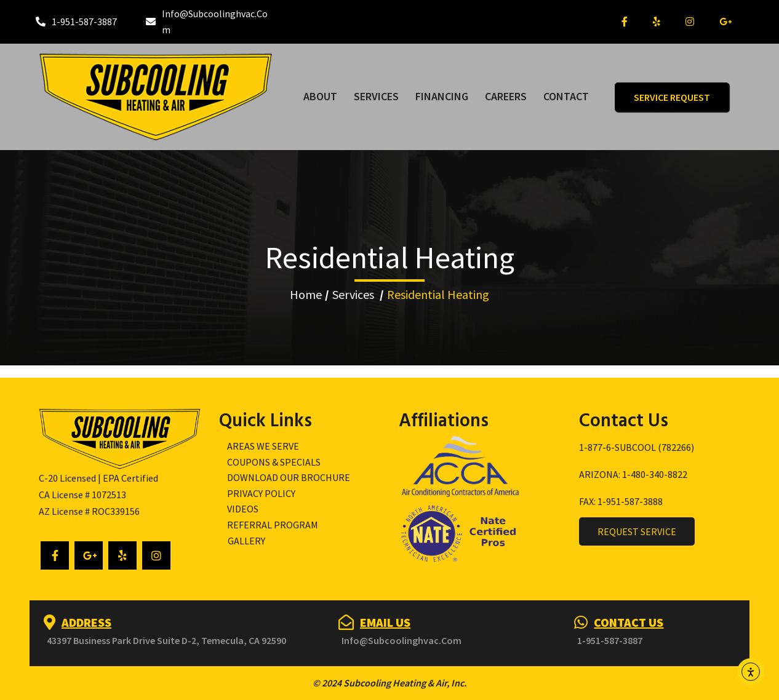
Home (306, 294)
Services (353, 294)
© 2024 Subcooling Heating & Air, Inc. (389, 683)
